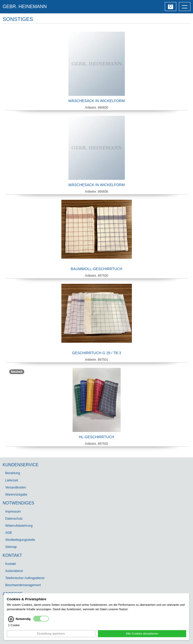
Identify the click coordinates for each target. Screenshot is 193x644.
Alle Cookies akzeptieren (142, 634)
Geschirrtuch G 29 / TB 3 (97, 353)
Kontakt (11, 564)
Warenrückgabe (16, 495)
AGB (8, 533)
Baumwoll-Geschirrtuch (97, 269)
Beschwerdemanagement (23, 585)
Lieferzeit (12, 480)
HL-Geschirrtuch (97, 437)
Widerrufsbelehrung (19, 526)
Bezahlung (13, 473)
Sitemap (11, 547)
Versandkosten (16, 487)
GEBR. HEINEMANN (25, 7)
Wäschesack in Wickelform (96, 101)
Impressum (13, 512)
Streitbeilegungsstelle (20, 540)
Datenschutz (14, 519)
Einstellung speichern (51, 634)
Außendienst (14, 571)
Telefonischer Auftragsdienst (25, 578)
